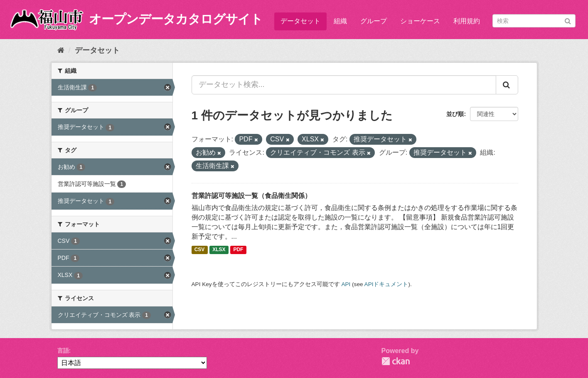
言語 (63, 351)
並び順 (455, 114)
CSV (200, 250)
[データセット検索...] (344, 85)
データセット (300, 21)
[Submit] (568, 20)
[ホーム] (61, 50)
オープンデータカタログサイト (176, 19)
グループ (374, 21)
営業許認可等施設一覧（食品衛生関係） (251, 196)
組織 (340, 21)
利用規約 (467, 21)
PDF (238, 250)
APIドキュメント (386, 284)
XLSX (219, 250)
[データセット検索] (534, 21)
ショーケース (420, 21)
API (346, 284)
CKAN (396, 361)
